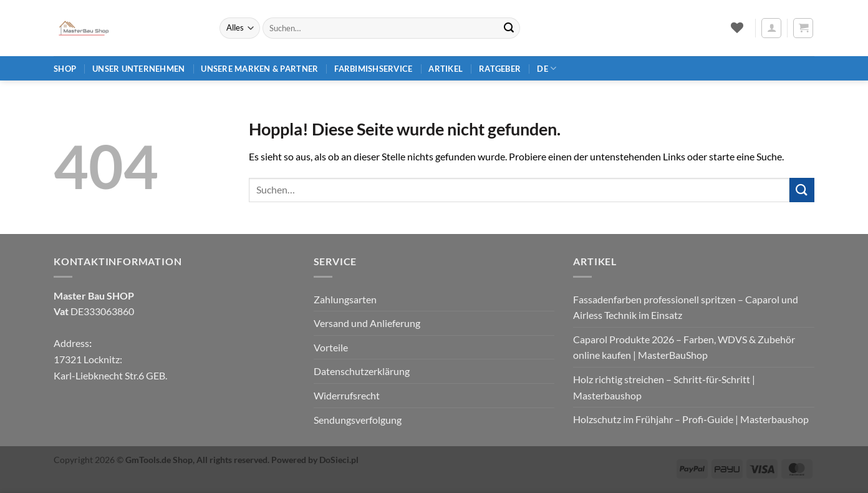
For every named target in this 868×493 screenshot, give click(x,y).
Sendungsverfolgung (358, 420)
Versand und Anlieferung (367, 323)
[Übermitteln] (509, 28)
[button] (771, 28)
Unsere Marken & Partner (259, 69)
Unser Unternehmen (138, 69)
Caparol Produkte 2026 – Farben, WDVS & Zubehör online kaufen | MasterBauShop (684, 347)
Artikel (446, 69)
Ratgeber (500, 69)
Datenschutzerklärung (362, 371)
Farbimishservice (373, 69)
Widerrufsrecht (347, 395)
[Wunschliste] (737, 27)
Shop (65, 69)
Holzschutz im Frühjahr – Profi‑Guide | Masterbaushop (691, 419)
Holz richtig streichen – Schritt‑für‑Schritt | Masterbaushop (664, 387)
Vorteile (331, 347)
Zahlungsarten (345, 299)
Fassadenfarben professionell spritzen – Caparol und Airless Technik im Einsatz (686, 307)
